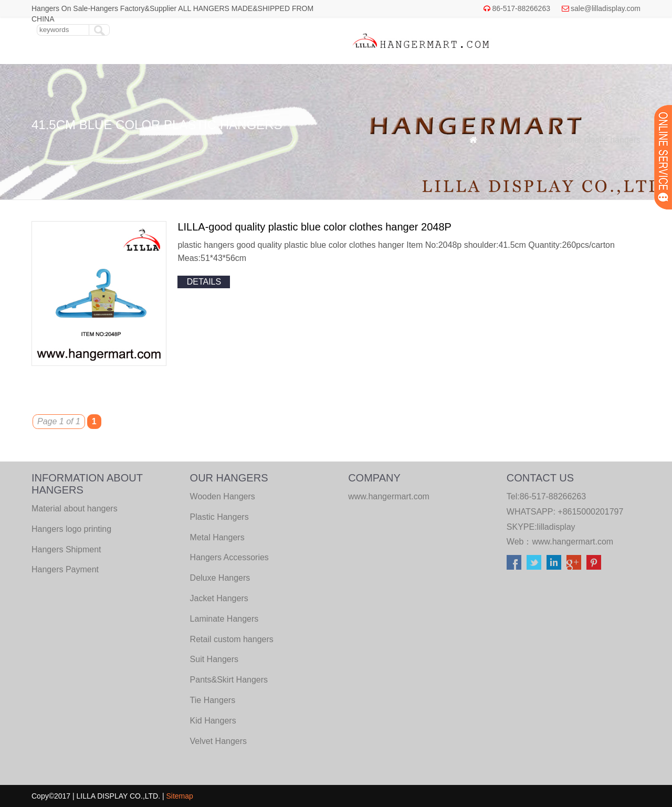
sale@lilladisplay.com (606, 8)
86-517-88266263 (521, 8)
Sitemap (180, 796)
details (204, 282)
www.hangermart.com (573, 542)
